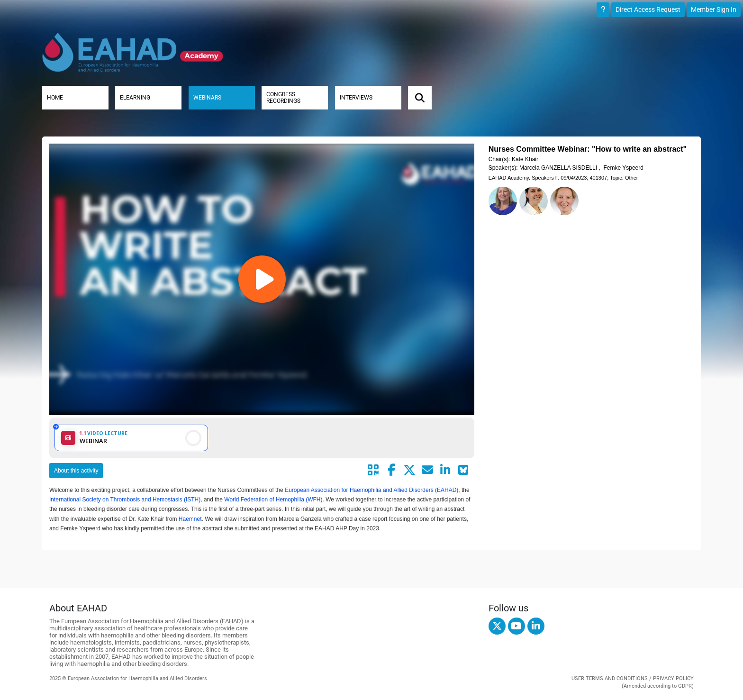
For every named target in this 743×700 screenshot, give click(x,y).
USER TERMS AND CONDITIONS (610, 678)
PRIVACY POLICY (673, 678)
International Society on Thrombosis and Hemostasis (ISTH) (125, 500)
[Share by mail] (427, 470)
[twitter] (497, 626)
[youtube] (516, 626)
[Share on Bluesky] (463, 470)
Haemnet (190, 519)
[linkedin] (536, 626)
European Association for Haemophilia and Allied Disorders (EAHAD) (371, 490)
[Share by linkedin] (445, 470)
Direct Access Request (648, 9)
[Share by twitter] (409, 470)
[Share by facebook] (391, 470)
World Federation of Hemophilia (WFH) (273, 500)
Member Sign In (714, 9)
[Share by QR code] (373, 470)
